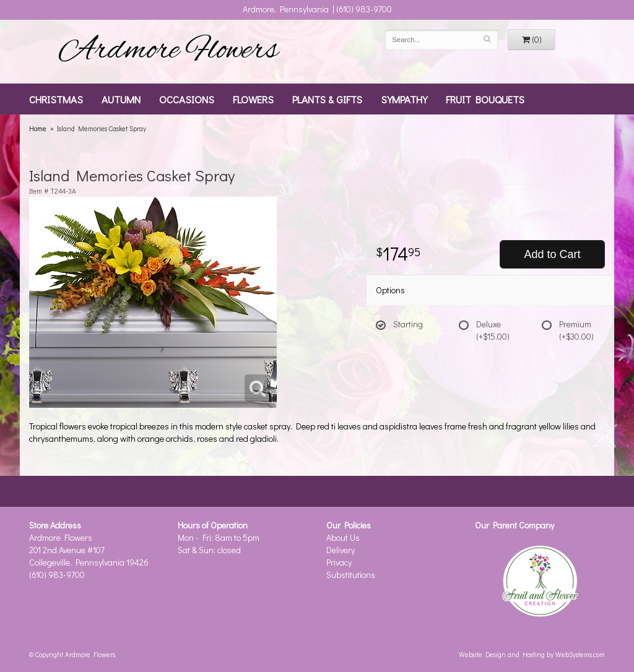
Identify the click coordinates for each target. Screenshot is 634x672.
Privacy (339, 562)
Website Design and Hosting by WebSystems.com (532, 654)
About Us (343, 537)
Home (38, 128)
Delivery (341, 550)
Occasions (187, 99)
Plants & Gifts (327, 99)
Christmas (56, 99)
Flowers (253, 99)
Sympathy (404, 99)
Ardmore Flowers (168, 51)
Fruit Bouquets (485, 99)
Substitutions (351, 575)
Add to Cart (552, 254)
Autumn (121, 99)
